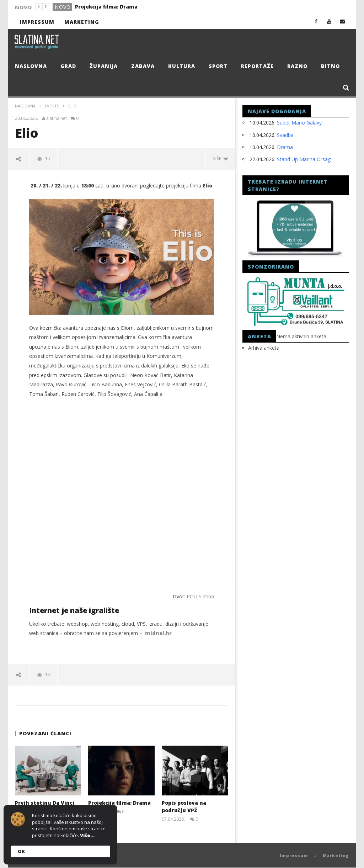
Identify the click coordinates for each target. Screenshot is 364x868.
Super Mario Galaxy (299, 123)
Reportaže (257, 66)
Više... (87, 835)
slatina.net (57, 118)
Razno (297, 66)
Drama (285, 147)
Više (221, 158)
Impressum (37, 22)
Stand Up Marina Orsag (304, 159)
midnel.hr (158, 633)
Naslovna (31, 66)
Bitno (330, 66)
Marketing (82, 22)
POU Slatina (200, 596)
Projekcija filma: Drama (106, 7)
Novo (63, 7)
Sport (218, 66)
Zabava (143, 66)
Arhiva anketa (264, 348)
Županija (104, 66)
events (52, 106)
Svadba (285, 135)
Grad (68, 66)
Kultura (182, 66)
